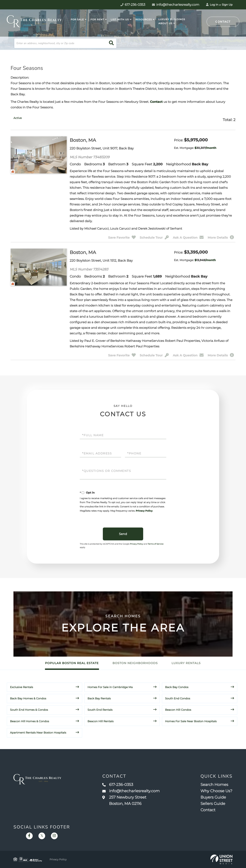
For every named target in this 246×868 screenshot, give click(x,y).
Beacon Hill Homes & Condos (30, 721)
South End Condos (178, 698)
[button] (111, 43)
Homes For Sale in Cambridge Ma (110, 687)
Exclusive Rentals (22, 687)
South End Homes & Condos (29, 710)
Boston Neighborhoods (135, 663)
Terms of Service (156, 544)
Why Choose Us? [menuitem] (216, 791)
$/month (205, 148)
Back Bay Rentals (99, 698)
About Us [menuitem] (165, 23)
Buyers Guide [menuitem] (213, 797)
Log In (212, 5)
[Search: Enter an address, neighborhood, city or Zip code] (65, 43)
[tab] (18, 118)
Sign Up (227, 5)
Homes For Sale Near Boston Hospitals (191, 721)
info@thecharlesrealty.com (176, 5)
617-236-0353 (118, 785)
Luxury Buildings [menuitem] (172, 19)
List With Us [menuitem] (120, 20)
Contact (223, 22)
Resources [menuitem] (144, 20)
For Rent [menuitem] (97, 20)
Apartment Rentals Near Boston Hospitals (38, 733)
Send (123, 534)
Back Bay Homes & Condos (28, 698)
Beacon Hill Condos (178, 710)
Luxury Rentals (186, 663)
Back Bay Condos (177, 687)
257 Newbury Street (124, 801)
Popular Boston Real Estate (72, 663)
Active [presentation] (18, 118)
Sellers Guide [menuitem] (213, 804)
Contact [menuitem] (208, 810)
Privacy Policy (144, 511)
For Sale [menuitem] (77, 20)
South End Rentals (100, 710)
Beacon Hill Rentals (100, 721)
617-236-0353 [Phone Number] (133, 5)
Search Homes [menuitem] (214, 785)
